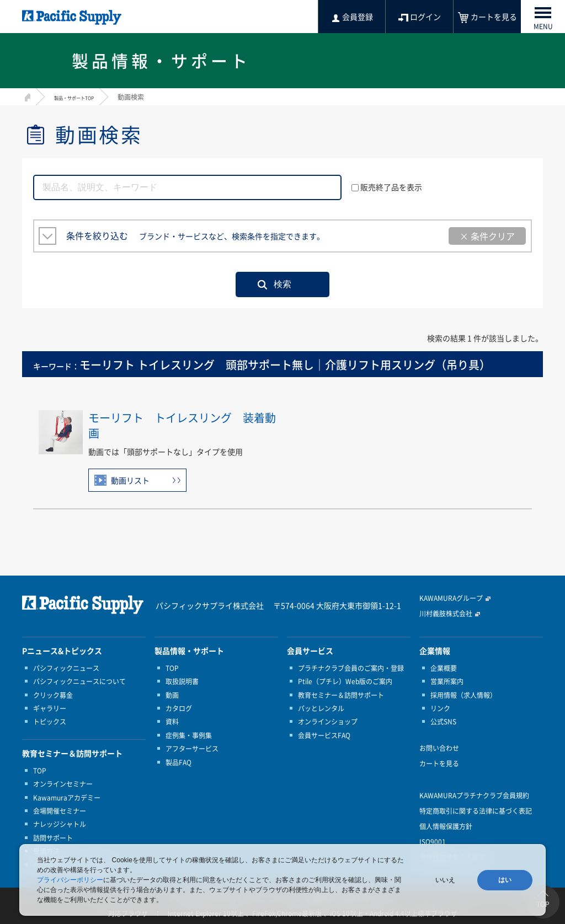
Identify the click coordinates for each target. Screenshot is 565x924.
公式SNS (443, 722)
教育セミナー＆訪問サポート (341, 695)
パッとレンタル (321, 708)
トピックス (50, 722)
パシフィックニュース (66, 668)
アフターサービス (192, 749)
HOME (26, 96)
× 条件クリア (487, 236)
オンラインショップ (328, 722)
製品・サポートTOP (84, 97)
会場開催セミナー (60, 811)
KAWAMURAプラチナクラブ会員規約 (474, 796)
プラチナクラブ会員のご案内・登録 (351, 668)
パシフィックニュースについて (79, 681)
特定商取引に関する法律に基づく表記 (476, 811)
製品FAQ (178, 762)
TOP (40, 771)
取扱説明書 (182, 681)
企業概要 (444, 668)
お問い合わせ (439, 748)
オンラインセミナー (63, 784)
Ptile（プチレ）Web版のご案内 (345, 681)
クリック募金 (53, 695)
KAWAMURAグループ (451, 598)
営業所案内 (447, 681)
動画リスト (130, 480)
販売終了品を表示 (387, 187)
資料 (172, 722)
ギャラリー (50, 708)
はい (505, 880)
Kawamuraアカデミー (67, 798)
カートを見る (439, 764)
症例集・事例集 (189, 735)
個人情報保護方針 (446, 826)
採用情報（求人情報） (463, 695)
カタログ (179, 708)
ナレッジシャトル (60, 824)
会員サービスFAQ (324, 735)
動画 (172, 695)
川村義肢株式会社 (446, 614)
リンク (440, 708)
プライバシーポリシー (70, 880)
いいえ (445, 880)
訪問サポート (53, 838)
